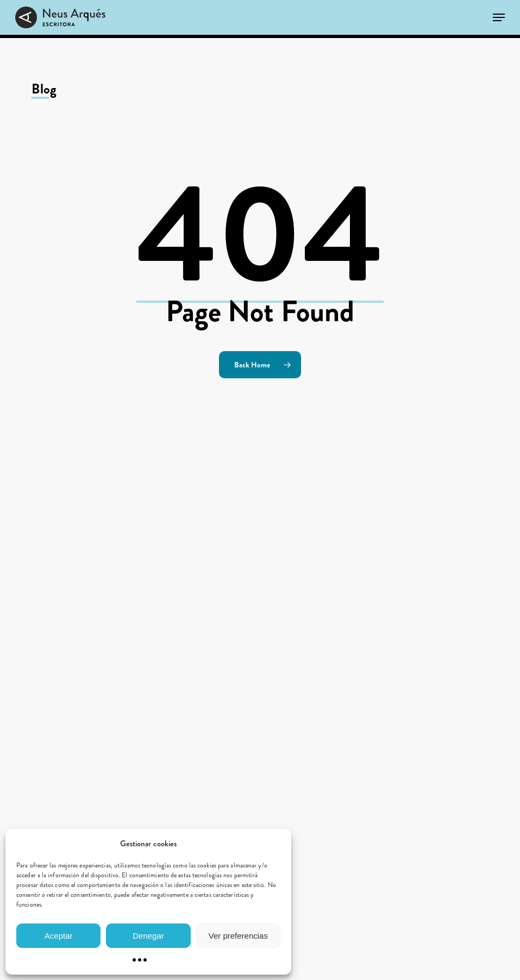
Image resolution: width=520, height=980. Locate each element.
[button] (499, 17)
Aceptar (59, 936)
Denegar (148, 936)
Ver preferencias (238, 936)
